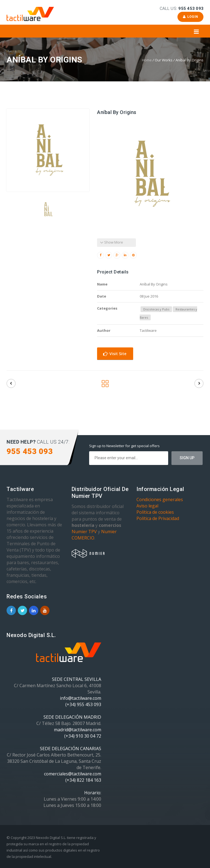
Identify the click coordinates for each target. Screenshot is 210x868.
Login (190, 17)
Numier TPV (84, 532)
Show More (111, 242)
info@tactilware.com (81, 698)
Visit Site (115, 354)
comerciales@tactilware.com (73, 774)
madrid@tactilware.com (78, 730)
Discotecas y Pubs (156, 309)
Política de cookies (155, 512)
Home (147, 60)
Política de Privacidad (158, 518)
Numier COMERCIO (94, 535)
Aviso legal (147, 506)
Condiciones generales (160, 499)
